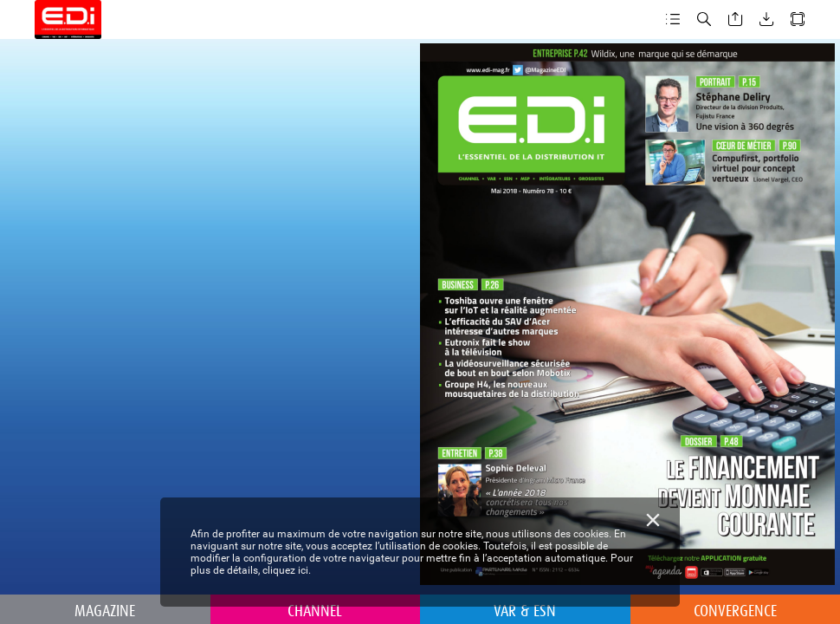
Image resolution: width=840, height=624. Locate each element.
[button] (673, 19)
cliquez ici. (287, 570)
